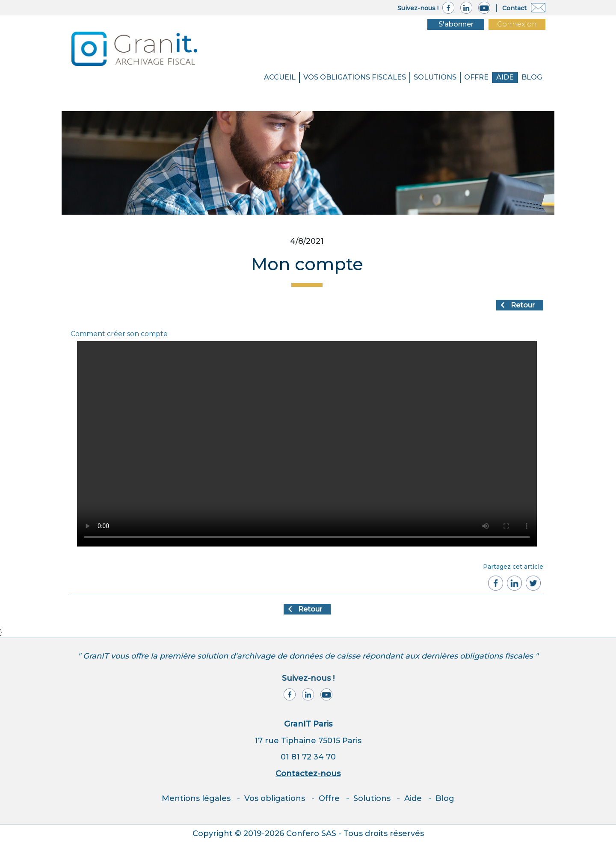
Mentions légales (196, 798)
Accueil (280, 77)
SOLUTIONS (435, 77)
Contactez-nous (308, 774)
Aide (505, 77)
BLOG (532, 77)
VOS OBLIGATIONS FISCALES (355, 77)
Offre (476, 77)
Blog (445, 798)
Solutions (372, 798)
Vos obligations (275, 798)
